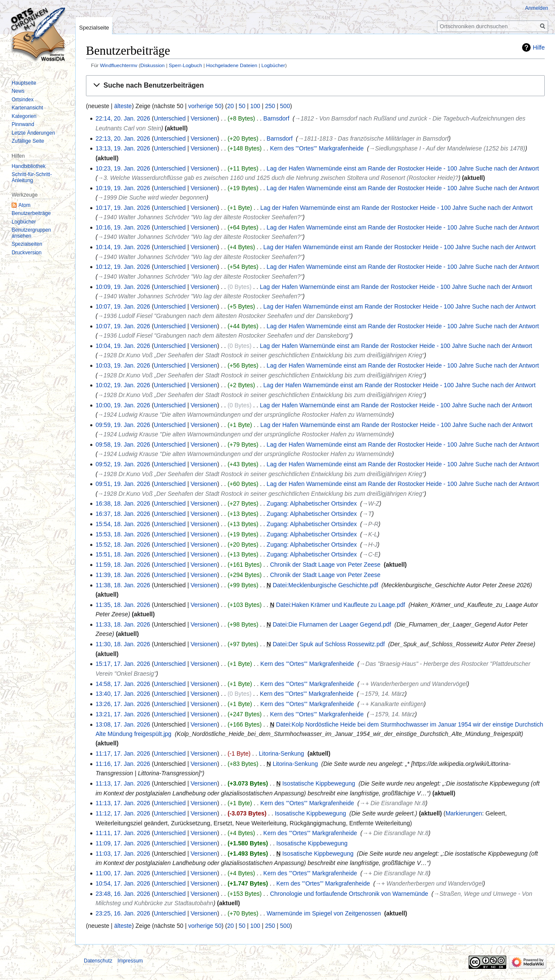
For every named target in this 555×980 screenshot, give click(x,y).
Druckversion (27, 253)
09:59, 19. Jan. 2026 (123, 425)
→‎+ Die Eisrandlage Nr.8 (392, 803)
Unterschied (170, 118)
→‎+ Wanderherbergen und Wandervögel (413, 684)
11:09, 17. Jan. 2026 (123, 843)
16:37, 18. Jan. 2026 (123, 514)
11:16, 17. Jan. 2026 (123, 764)
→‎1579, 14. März (382, 694)
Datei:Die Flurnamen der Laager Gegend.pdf (332, 624)
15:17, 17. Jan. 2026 (123, 664)
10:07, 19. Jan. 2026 (123, 306)
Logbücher (273, 65)
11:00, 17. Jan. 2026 (123, 873)
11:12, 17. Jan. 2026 (123, 813)
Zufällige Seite (28, 141)
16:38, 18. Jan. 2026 (123, 503)
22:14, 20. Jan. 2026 (123, 118)
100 (255, 106)
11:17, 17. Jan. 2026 (123, 753)
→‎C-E (370, 554)
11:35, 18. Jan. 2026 (123, 605)
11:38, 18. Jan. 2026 (123, 585)
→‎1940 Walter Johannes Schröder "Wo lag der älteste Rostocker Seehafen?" (200, 217)
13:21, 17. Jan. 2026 (123, 714)
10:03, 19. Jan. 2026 (123, 365)
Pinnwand (23, 124)
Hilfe (539, 47)
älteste (123, 106)
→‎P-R (370, 524)
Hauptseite (24, 83)
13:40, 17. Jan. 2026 (123, 694)
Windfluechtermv (119, 65)
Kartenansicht (27, 108)
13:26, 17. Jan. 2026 (123, 704)
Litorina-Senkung (281, 753)
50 (242, 106)
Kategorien (24, 116)
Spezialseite (94, 28)
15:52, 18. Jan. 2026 (123, 544)
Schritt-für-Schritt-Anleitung (32, 177)
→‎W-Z (371, 503)
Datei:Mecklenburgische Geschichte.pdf (326, 585)
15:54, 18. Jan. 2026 (123, 524)
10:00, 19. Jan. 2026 (123, 405)
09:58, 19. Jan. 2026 (123, 444)
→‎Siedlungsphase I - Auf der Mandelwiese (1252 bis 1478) (447, 148)
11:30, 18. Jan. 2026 (123, 644)
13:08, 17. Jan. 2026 (123, 724)
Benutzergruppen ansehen (31, 233)
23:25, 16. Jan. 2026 (123, 913)
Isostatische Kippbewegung (319, 783)
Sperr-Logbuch (186, 65)
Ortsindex (22, 100)
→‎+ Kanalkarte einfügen (391, 704)
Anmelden (537, 8)
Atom (24, 205)
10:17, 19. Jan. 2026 (123, 208)
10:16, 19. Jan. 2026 (123, 227)
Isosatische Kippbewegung (311, 813)
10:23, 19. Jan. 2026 (123, 168)
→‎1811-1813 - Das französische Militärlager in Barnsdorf (373, 138)
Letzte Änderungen (33, 133)
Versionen (204, 118)
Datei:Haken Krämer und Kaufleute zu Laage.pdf (340, 605)
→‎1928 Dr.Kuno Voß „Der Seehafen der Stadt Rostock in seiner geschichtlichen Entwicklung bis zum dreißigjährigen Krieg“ (261, 355)
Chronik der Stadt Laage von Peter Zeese (325, 565)
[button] (315, 86)
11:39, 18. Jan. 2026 (123, 575)
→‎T (367, 514)
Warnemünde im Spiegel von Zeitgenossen (324, 913)
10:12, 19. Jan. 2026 (123, 267)
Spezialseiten (27, 244)
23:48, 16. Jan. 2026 (123, 894)
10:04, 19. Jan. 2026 (123, 346)
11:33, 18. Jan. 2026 (123, 624)
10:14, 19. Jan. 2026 (123, 247)
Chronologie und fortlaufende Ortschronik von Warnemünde (349, 894)
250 (270, 106)
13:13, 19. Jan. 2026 (123, 148)
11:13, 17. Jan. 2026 (123, 783)
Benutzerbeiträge (31, 213)
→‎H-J (370, 544)
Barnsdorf (276, 118)
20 (230, 106)
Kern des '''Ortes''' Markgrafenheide (317, 148)
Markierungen (464, 813)
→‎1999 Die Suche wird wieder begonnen (152, 197)
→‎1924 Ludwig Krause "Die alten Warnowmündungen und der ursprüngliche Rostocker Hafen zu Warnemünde (245, 415)
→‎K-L (370, 534)
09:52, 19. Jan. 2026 (123, 464)
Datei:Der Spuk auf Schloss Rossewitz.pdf (329, 644)
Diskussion (152, 65)
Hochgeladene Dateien (232, 65)
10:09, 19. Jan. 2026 (123, 287)
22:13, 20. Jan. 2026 (123, 138)
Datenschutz (98, 961)
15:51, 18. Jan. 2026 (123, 554)
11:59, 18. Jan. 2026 (123, 565)
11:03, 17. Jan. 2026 (123, 853)
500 (285, 106)
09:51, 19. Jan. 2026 (123, 484)
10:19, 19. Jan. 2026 (123, 188)
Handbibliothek (28, 166)
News (18, 91)
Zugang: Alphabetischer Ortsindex (312, 503)
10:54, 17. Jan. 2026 (123, 883)
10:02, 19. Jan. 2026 (123, 385)
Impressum (130, 961)
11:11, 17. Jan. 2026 (123, 833)
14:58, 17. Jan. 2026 (123, 684)
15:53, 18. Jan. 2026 (123, 534)
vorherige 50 (205, 106)
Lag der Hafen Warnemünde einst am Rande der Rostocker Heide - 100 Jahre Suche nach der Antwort (403, 168)
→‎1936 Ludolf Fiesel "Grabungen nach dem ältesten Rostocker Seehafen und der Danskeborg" (224, 316)
